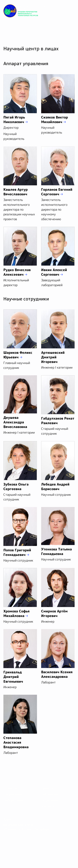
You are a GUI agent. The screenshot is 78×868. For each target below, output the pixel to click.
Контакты (48, 806)
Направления (13, 794)
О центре (11, 788)
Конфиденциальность (18, 842)
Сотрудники (50, 800)
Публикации (50, 794)
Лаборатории (13, 800)
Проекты (47, 788)
